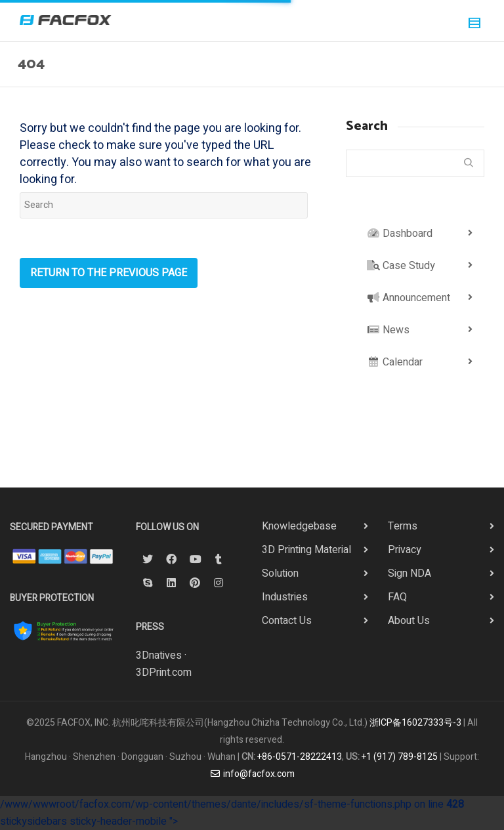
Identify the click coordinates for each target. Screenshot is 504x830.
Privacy (405, 550)
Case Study (401, 266)
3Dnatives (159, 655)
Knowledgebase (299, 526)
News (388, 330)
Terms (403, 526)
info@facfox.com (252, 774)
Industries (285, 597)
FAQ (397, 597)
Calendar (395, 362)
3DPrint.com (164, 673)
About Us (409, 621)
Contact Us (287, 621)
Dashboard (400, 234)
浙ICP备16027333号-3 (415, 723)
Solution (280, 573)
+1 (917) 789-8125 (400, 757)
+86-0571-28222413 (300, 757)
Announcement (409, 298)
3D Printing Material (306, 550)
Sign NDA (409, 573)
